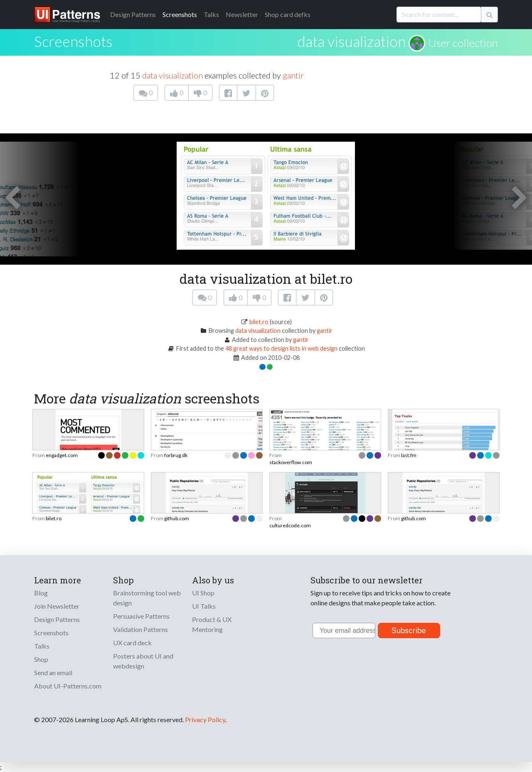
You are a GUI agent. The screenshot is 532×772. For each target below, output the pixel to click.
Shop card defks (288, 14)
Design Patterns (57, 619)
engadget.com (62, 455)
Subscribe (409, 631)
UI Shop (203, 593)
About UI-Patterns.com (68, 686)
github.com (177, 518)
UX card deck (132, 643)
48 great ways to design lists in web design (281, 348)
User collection (463, 43)
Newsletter (242, 14)
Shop (41, 659)
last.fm (409, 455)
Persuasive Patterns (141, 616)
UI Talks (204, 606)
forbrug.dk (176, 455)
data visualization (351, 41)
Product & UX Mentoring (212, 624)
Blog (41, 593)
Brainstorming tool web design (147, 598)
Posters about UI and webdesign (143, 661)
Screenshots (180, 14)
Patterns (133, 14)
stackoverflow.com (291, 462)
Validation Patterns (140, 629)
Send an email (53, 672)
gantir (293, 75)
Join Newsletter (57, 606)
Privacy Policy (205, 719)
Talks (211, 14)
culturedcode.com (290, 525)
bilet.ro (259, 322)
